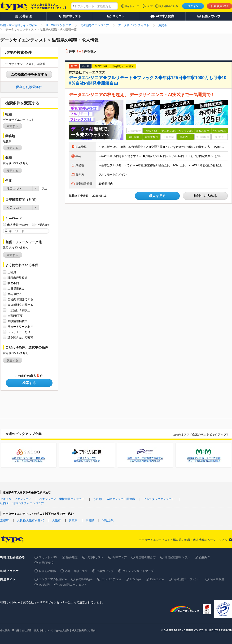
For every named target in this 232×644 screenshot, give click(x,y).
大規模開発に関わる (20, 305)
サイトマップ (132, 6)
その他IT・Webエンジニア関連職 (114, 499)
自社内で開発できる (20, 299)
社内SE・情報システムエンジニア (22, 503)
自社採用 (27, 630)
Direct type (157, 579)
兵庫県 (73, 520)
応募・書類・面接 (76, 571)
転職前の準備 (47, 571)
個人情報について (44, 630)
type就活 (44, 585)
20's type (136, 579)
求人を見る (157, 196)
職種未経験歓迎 (18, 278)
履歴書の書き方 (146, 557)
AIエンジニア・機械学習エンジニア (62, 499)
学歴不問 (13, 283)
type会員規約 (63, 630)
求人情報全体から (18, 225)
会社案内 (5, 630)
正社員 (12, 272)
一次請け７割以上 (19, 310)
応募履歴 (72, 557)
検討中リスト (95, 557)
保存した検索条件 (29, 87)
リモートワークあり (20, 326)
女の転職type (84, 579)
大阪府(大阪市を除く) (31, 520)
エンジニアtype (111, 579)
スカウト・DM (48, 557)
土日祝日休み (16, 288)
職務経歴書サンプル (177, 557)
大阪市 (57, 520)
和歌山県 (108, 520)
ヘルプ (149, 6)
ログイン (193, 6)
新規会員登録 (219, 6)
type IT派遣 (217, 579)
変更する (13, 126)
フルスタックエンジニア (159, 499)
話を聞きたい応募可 (20, 337)
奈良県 (90, 520)
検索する (29, 383)
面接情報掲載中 (18, 321)
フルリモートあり (19, 332)
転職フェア (120, 557)
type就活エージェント (73, 585)
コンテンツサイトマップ (138, 571)
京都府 (4, 520)
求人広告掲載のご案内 (84, 630)
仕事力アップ (105, 571)
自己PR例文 (46, 563)
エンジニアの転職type (53, 579)
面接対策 (205, 557)
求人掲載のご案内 (168, 6)
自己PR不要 (15, 316)
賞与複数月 (15, 294)
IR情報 (16, 630)
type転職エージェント (187, 579)
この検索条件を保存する (29, 74)
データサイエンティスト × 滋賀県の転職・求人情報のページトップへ (183, 540)
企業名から (44, 225)
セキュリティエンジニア (16, 499)
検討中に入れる (205, 196)
